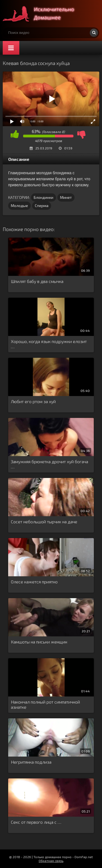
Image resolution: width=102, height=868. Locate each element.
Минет (66, 197)
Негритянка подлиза (31, 762)
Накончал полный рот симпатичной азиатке (45, 704)
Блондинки (44, 197)
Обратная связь (51, 861)
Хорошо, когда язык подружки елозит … (49, 344)
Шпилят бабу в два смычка (37, 281)
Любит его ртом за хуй (33, 401)
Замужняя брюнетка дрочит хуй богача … (50, 464)
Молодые (19, 206)
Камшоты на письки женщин (39, 642)
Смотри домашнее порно (44, 14)
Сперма (42, 206)
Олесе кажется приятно (34, 582)
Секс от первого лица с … (36, 822)
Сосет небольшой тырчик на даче (44, 522)
